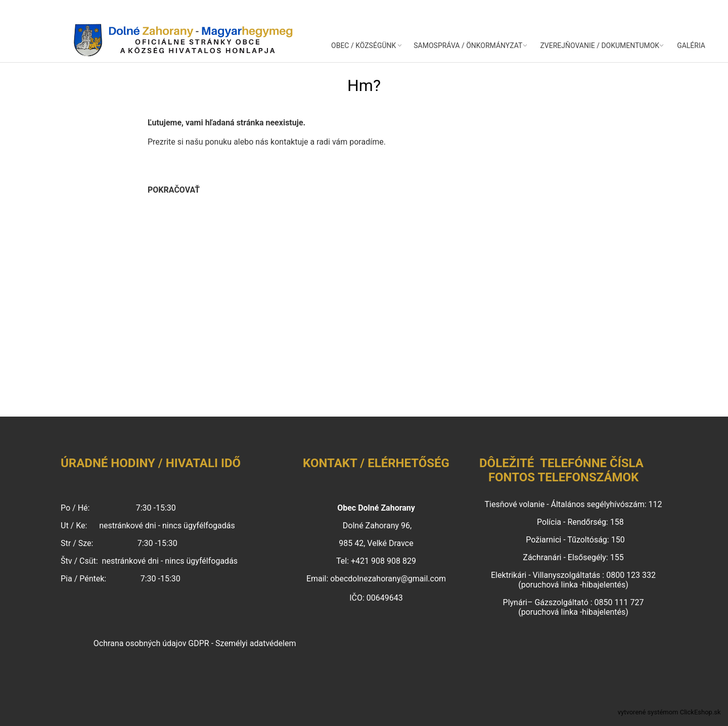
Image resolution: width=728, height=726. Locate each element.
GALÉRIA (691, 46)
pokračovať (174, 190)
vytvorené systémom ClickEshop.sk (669, 712)
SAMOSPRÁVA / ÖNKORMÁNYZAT (468, 46)
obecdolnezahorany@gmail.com (388, 579)
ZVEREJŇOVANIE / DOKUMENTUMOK (600, 46)
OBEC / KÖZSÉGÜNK (363, 46)
